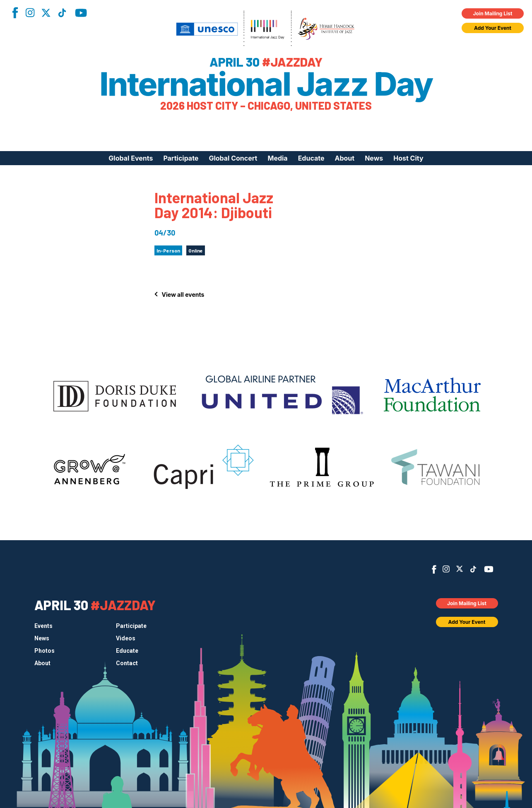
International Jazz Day (266, 84)
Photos (45, 651)
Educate (311, 158)
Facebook (15, 13)
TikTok (62, 13)
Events (43, 626)
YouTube (81, 13)
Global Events (131, 158)
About (344, 158)
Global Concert (233, 158)
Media (277, 158)
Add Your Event (493, 28)
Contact (127, 663)
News (374, 158)
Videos (126, 638)
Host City (408, 158)
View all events (183, 295)
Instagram (30, 13)
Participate (181, 158)
